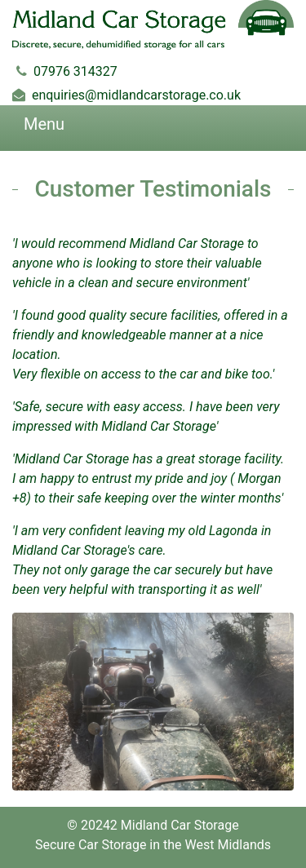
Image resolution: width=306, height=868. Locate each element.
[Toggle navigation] (24, 128)
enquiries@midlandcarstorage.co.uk (136, 95)
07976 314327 (75, 71)
